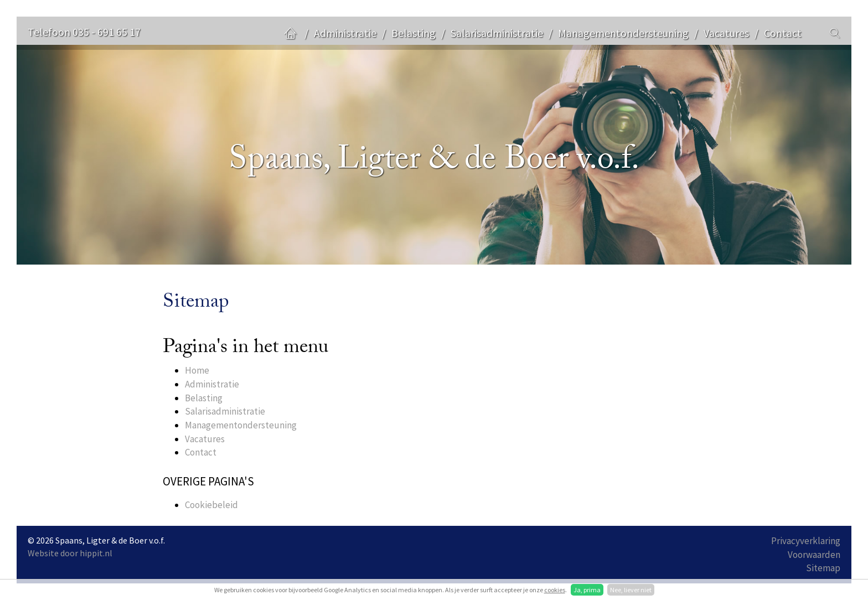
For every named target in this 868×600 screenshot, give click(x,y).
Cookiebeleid (211, 505)
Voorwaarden (814, 555)
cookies (555, 590)
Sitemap (823, 568)
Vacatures (726, 33)
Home (197, 370)
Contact (783, 33)
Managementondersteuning (623, 33)
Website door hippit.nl (70, 553)
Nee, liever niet (631, 590)
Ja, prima (587, 590)
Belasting (414, 33)
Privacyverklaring (806, 541)
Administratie (345, 33)
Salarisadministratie (497, 33)
